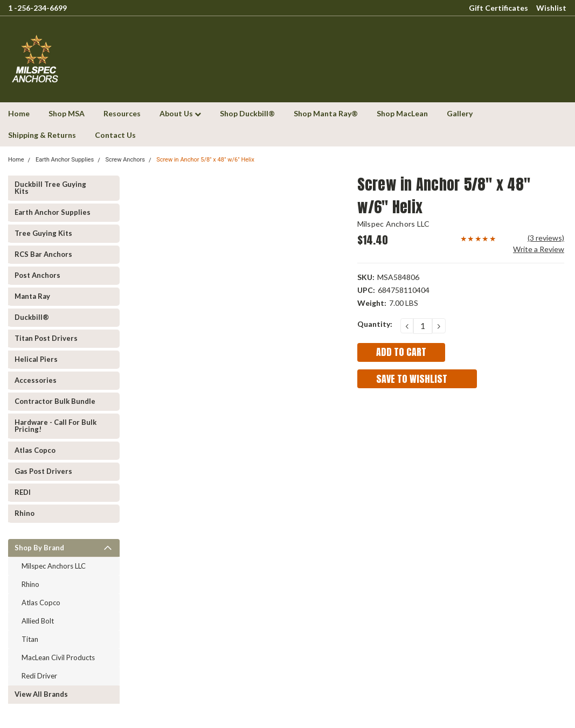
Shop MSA (67, 113)
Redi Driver (39, 676)
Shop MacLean (402, 113)
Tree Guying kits (43, 233)
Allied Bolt (38, 621)
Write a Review (539, 249)
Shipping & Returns (42, 135)
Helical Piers (36, 359)
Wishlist (551, 8)
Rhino (25, 513)
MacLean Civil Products (58, 657)
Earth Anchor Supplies (65, 160)
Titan (30, 639)
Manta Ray (32, 296)
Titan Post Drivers (46, 338)
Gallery (460, 113)
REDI (23, 492)
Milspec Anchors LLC (54, 566)
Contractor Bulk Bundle (55, 401)
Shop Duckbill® (247, 113)
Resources (122, 113)
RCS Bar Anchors (43, 254)
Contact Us (115, 135)
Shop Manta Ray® (326, 113)
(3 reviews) (546, 238)
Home (19, 113)
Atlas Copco (35, 450)
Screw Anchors (125, 160)
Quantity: (375, 324)
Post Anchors (37, 275)
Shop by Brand (39, 548)
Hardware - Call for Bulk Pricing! (56, 426)
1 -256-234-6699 (37, 8)
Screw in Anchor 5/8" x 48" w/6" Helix (205, 160)
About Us (180, 113)
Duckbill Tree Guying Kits (50, 188)
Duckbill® (32, 317)
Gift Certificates (498, 8)
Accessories (36, 380)
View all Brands (41, 694)
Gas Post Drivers (43, 471)
